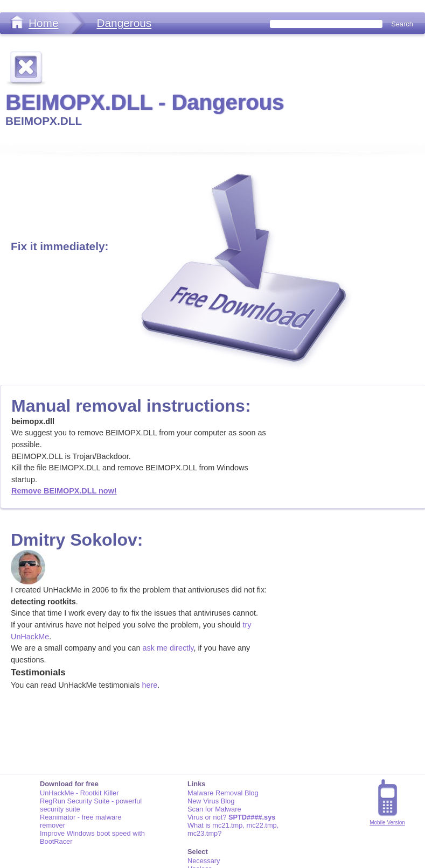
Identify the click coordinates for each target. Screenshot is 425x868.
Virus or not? (231, 817)
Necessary (204, 861)
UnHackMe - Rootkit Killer (79, 793)
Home (43, 23)
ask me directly (168, 648)
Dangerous (124, 23)
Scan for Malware (214, 809)
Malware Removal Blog (223, 793)
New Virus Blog (211, 801)
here (149, 685)
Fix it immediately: (60, 246)
